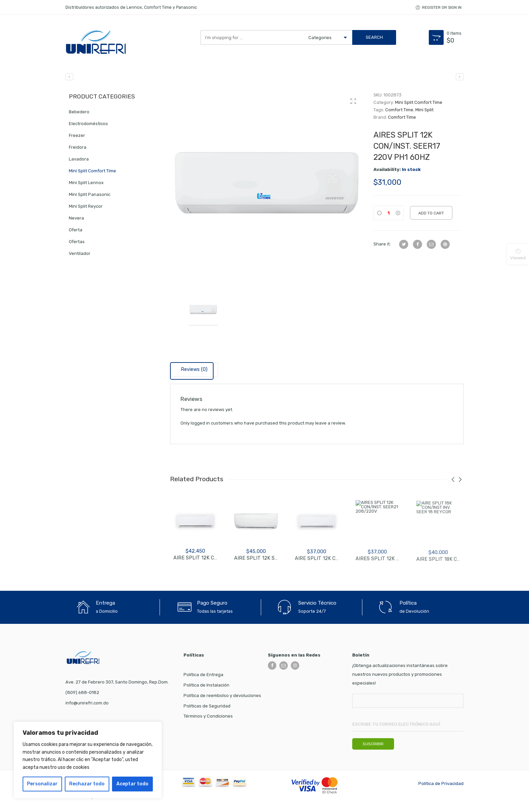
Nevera (76, 220)
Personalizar (42, 784)
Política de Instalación (206, 687)
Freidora (78, 149)
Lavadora (79, 161)
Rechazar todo (87, 784)
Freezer (77, 137)
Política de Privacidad (441, 786)
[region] (88, 760)
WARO (101, 799)
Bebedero (79, 114)
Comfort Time (399, 112)
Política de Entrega (203, 677)
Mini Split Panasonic (90, 196)
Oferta (76, 232)
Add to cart (431, 215)
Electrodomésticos (88, 126)
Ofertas (77, 244)
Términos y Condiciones (208, 718)
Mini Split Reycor (86, 208)
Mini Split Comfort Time (419, 104)
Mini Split (424, 112)
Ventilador (80, 255)
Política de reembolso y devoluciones (222, 698)
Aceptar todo (132, 784)
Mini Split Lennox (86, 185)
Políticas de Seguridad (207, 708)
